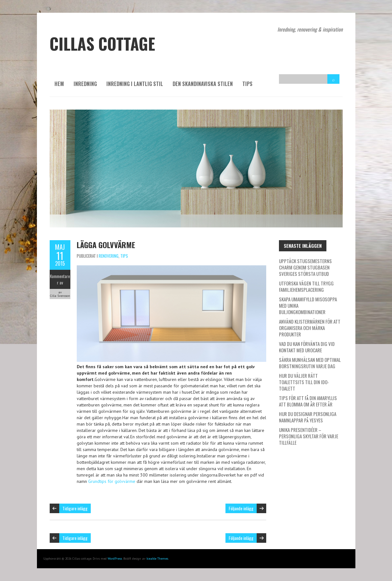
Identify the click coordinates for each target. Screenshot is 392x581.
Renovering (109, 256)
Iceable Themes (157, 559)
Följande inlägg (241, 508)
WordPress (115, 559)
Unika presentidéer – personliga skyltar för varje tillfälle (309, 436)
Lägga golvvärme (106, 245)
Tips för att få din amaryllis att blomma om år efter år (308, 401)
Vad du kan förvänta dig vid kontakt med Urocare (307, 347)
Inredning (85, 84)
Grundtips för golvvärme (112, 481)
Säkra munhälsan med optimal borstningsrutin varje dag (310, 363)
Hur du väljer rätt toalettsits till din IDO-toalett (304, 382)
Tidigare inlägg (75, 508)
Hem (59, 84)
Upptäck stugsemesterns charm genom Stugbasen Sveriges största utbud (305, 267)
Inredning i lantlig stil (135, 84)
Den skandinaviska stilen (203, 84)
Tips (247, 84)
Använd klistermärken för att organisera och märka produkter (310, 328)
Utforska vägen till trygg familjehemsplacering (306, 286)
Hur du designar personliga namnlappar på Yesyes (308, 417)
